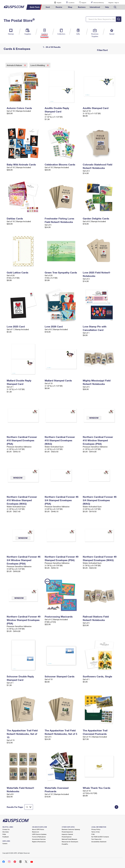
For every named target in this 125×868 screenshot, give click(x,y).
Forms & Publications (39, 837)
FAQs (4, 834)
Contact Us (6, 829)
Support (84, 3)
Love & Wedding (38, 65)
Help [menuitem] (107, 7)
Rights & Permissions (39, 842)
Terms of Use (96, 832)
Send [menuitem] (48, 7)
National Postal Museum (69, 839)
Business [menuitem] (82, 7)
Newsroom (36, 832)
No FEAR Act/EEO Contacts (100, 837)
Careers (5, 843)
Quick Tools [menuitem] (35, 7)
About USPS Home (38, 829)
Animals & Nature (15, 65)
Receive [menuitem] (59, 7)
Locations (71, 3)
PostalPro (65, 844)
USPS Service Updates (39, 834)
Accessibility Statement (99, 842)
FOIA (93, 834)
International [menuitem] (95, 7)
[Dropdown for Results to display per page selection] (29, 807)
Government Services (39, 839)
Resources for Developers (70, 842)
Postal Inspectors (67, 832)
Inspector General (67, 834)
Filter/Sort (102, 50)
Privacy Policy (96, 829)
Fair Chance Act (96, 839)
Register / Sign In (114, 3)
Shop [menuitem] (70, 7)
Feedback (6, 837)
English (57, 3)
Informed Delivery (99, 3)
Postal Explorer (67, 837)
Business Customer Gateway (71, 829)
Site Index (6, 832)
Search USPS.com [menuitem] (115, 7)
